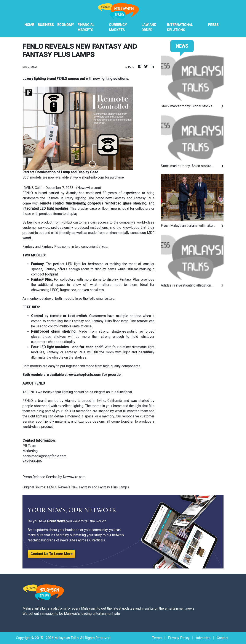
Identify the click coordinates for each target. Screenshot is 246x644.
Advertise (203, 638)
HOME (29, 25)
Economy (66, 25)
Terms (157, 638)
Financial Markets (86, 27)
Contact (223, 638)
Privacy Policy (179, 638)
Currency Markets (118, 27)
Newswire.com (89, 188)
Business (46, 25)
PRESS (213, 25)
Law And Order (149, 27)
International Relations (180, 27)
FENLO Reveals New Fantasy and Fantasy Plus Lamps (88, 487)
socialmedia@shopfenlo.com (44, 456)
